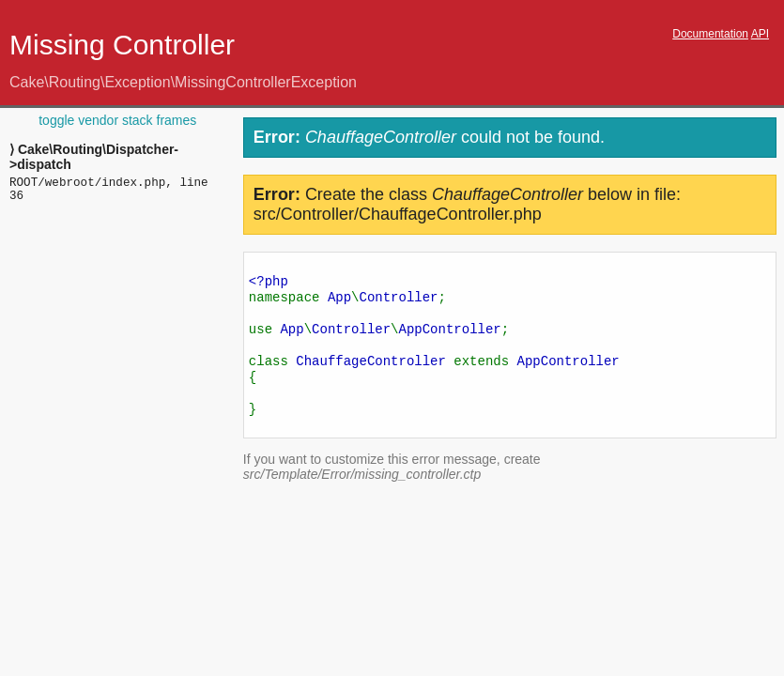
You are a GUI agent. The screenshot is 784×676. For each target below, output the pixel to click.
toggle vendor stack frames (117, 120)
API (760, 34)
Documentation (710, 34)
